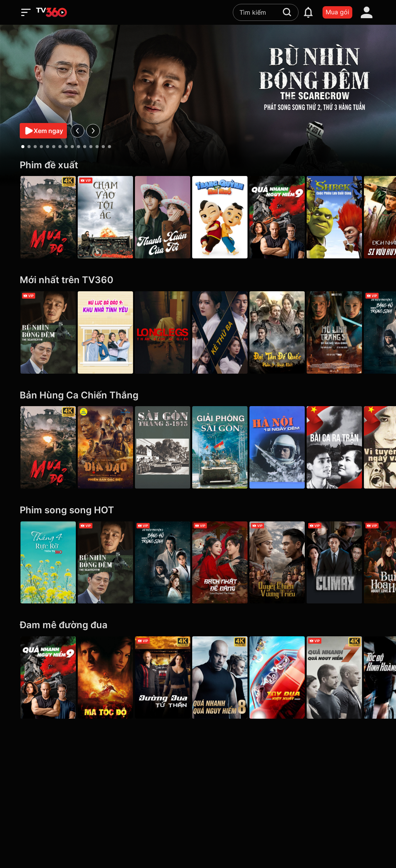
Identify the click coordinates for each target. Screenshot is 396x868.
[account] (367, 12)
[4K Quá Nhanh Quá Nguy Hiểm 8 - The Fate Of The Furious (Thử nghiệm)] (228, 677)
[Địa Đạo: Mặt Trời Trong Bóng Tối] (108, 447)
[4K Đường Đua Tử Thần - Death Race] (168, 677)
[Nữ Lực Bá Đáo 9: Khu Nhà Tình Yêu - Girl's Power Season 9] (108, 332)
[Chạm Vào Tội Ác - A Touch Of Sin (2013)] (108, 217)
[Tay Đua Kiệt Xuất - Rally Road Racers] (288, 677)
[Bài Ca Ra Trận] (348, 447)
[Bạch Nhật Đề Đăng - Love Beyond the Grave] (228, 563)
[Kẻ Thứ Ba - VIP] (228, 332)
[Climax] (348, 563)
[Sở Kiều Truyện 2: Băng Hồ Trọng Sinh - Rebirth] (168, 563)
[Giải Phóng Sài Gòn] (228, 447)
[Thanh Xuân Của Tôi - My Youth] (168, 217)
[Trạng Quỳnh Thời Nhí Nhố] (228, 217)
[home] (51, 12)
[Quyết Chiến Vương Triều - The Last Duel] (288, 563)
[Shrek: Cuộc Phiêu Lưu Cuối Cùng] (348, 217)
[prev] (78, 131)
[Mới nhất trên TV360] (198, 280)
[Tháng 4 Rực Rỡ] (48, 563)
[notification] (308, 12)
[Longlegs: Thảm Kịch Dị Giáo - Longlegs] (168, 332)
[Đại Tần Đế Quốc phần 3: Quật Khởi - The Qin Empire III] (288, 332)
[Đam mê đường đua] (198, 625)
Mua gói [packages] (337, 12)
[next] (93, 131)
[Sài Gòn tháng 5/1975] (168, 447)
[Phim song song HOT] (198, 510)
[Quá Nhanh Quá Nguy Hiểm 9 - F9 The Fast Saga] (288, 217)
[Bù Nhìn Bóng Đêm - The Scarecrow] (48, 332)
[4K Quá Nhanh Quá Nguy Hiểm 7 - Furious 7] (348, 677)
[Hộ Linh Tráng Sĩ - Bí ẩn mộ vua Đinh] (348, 332)
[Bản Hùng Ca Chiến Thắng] (198, 396)
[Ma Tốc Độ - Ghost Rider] (108, 677)
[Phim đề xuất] (198, 165)
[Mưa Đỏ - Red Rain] (48, 217)
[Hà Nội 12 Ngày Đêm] (288, 447)
